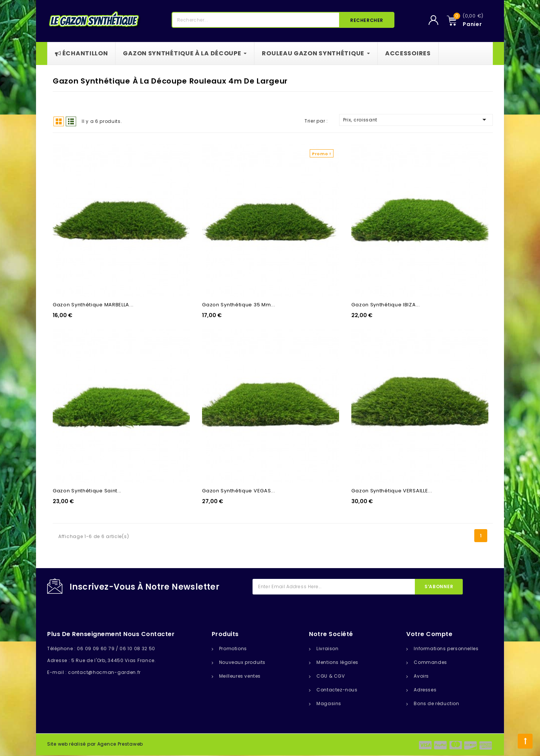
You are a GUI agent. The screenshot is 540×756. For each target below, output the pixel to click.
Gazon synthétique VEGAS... (238, 491)
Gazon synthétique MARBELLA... (93, 305)
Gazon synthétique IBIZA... (386, 305)
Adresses (425, 690)
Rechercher (367, 20)
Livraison (327, 649)
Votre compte (429, 634)
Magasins (329, 703)
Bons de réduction (436, 703)
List (71, 121)
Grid (59, 121)
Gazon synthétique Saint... (87, 491)
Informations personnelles (446, 649)
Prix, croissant (416, 120)
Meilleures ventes (240, 676)
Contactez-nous (337, 690)
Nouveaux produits (242, 662)
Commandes (430, 662)
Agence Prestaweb (120, 744)
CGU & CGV (331, 676)
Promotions (233, 649)
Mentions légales (337, 662)
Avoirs (421, 676)
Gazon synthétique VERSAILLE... (392, 491)
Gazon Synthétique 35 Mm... (238, 305)
